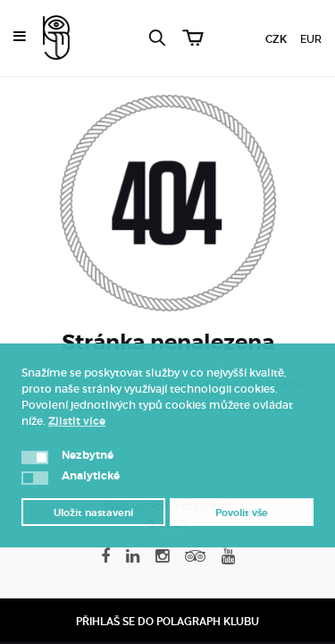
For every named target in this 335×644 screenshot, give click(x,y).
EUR (311, 39)
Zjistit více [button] (77, 421)
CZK (276, 39)
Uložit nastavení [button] (93, 513)
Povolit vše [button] (242, 513)
